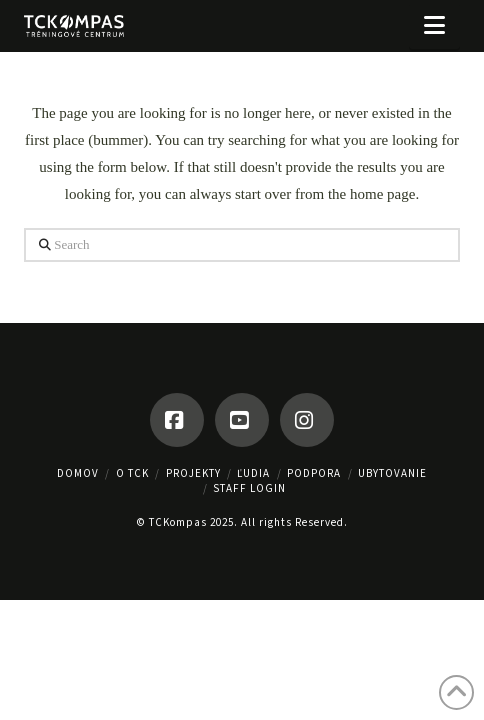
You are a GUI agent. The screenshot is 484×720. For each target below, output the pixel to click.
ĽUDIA (253, 473)
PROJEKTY (193, 473)
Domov (78, 473)
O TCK (132, 473)
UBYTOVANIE (392, 473)
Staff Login (249, 488)
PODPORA (314, 473)
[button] (434, 25)
